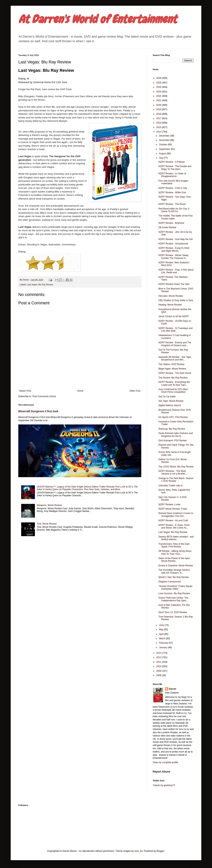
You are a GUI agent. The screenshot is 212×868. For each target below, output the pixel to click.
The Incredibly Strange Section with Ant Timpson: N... (174, 571)
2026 (159, 78)
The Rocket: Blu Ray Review (173, 378)
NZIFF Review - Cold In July (173, 188)
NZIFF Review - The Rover (172, 204)
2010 (159, 666)
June (162, 625)
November (165, 140)
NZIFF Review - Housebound (173, 244)
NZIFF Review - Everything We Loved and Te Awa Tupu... (174, 383)
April (162, 634)
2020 (159, 105)
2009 (159, 671)
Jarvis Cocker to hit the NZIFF (174, 316)
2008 (159, 675)
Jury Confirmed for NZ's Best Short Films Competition (173, 391)
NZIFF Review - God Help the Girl (176, 239)
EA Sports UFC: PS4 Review (173, 417)
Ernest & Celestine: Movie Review (176, 566)
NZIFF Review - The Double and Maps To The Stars (175, 168)
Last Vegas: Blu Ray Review (40, 284)
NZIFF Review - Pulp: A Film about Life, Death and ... (176, 271)
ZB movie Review (167, 227)
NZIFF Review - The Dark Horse (175, 373)
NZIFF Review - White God (172, 192)
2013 (159, 653)
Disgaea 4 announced (170, 582)
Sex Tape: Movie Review (171, 401)
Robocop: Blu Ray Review (172, 429)
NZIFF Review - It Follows (172, 162)
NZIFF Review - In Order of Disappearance (172, 175)
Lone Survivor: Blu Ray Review (174, 593)
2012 (159, 657)
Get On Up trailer (167, 397)
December (165, 136)
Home (80, 391)
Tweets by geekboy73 (164, 785)
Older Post (135, 391)
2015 (159, 127)
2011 (159, 662)
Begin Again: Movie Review (172, 369)
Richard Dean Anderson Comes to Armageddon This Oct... (176, 515)
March (163, 638)
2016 (159, 123)
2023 (159, 92)
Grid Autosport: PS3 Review (173, 440)
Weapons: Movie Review (49, 505)
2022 (159, 96)
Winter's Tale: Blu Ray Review (174, 577)
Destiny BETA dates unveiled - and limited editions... (176, 538)
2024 (159, 87)
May (161, 630)
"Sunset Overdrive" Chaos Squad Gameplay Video (175, 588)
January (163, 647)
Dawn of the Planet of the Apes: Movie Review (174, 560)
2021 (159, 100)
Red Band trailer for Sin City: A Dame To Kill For (174, 210)
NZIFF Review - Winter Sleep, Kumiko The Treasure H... (174, 257)
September (165, 149)
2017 (159, 118)
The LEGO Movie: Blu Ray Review (176, 467)
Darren (173, 689)
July (161, 158)
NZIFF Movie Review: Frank (173, 509)
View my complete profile (165, 762)
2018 (159, 114)
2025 (159, 83)
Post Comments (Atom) (44, 396)
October (163, 145)
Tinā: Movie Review (47, 524)
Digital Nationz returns (170, 405)
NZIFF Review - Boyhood (171, 223)
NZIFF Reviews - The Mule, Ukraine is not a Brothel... (173, 472)
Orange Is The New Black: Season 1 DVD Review (176, 480)
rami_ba (138, 851)
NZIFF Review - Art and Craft (173, 520)
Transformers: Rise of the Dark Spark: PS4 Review (174, 545)
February (164, 643)
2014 (159, 132)
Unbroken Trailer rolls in (171, 486)
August (163, 154)
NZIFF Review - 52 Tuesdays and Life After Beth (175, 330)
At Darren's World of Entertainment (98, 19)
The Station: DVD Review (171, 364)
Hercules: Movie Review (171, 296)
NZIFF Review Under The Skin (174, 284)
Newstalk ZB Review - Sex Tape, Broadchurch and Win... (175, 358)
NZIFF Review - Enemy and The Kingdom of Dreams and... (175, 344)
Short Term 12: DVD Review (173, 612)
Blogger (160, 851)
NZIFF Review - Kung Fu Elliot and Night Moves (174, 249)
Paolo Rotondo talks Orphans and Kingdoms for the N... (176, 435)
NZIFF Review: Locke (169, 504)
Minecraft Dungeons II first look (38, 411)
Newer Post (25, 391)
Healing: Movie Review (170, 305)
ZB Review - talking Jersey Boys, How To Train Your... (175, 552)
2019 (159, 109)
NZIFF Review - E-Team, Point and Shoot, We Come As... (174, 526)
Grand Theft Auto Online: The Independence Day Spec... (173, 599)
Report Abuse (161, 772)
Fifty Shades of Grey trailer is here (176, 300)
